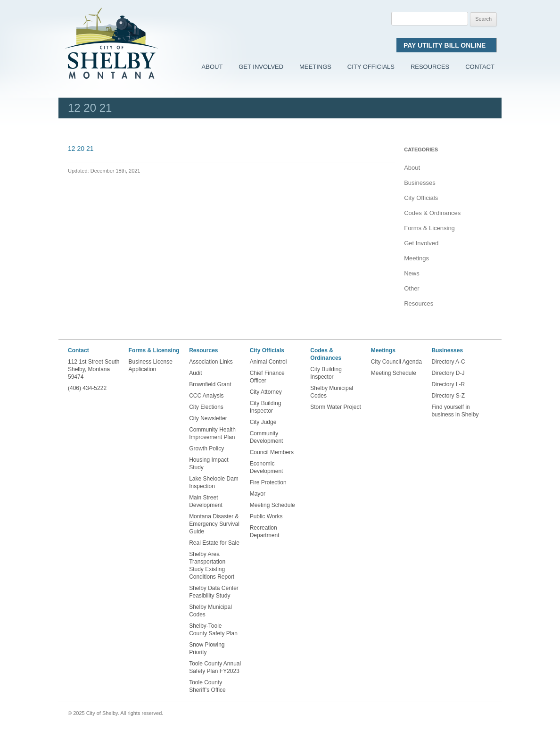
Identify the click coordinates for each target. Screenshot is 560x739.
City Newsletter (208, 418)
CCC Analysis (206, 396)
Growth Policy (206, 448)
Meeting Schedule (272, 505)
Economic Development (267, 467)
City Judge (263, 422)
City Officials (371, 67)
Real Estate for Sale (214, 543)
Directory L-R (448, 384)
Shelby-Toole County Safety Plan (213, 630)
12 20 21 (81, 149)
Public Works (266, 516)
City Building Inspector (266, 407)
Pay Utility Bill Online (446, 45)
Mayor (258, 494)
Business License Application (151, 365)
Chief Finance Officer (267, 377)
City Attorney (266, 392)
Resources (430, 67)
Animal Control (268, 362)
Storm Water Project (336, 407)
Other (412, 288)
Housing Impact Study (209, 464)
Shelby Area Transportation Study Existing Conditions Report (212, 565)
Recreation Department (265, 531)
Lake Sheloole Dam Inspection (214, 482)
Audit (195, 373)
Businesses (420, 183)
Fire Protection (268, 482)
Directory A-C (448, 362)
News (412, 273)
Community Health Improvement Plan (212, 433)
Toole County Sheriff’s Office (208, 686)
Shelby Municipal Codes (210, 611)
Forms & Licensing (429, 228)
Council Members (272, 452)
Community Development (267, 437)
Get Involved (261, 67)
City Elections (206, 407)
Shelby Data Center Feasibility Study (214, 592)
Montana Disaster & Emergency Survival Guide (214, 524)
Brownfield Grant (210, 384)
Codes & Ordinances (432, 213)
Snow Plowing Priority (207, 648)
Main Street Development (206, 501)
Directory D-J (448, 373)
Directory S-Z (448, 396)
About (212, 67)
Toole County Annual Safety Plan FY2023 (215, 667)
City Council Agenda (396, 362)
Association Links (211, 362)
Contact (480, 67)
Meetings (315, 67)
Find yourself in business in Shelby (455, 411)
